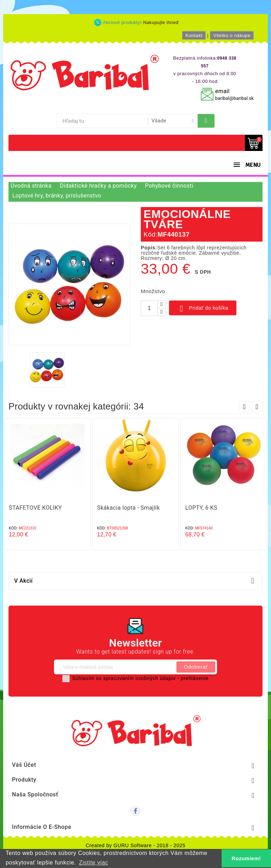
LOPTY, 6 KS (201, 508)
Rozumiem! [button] (246, 858)
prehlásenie (195, 678)
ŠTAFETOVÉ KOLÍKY (35, 508)
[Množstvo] (149, 308)
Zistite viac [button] (94, 863)
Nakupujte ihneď (161, 22)
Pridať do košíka (203, 309)
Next (257, 406)
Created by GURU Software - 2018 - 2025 (136, 845)
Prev (244, 406)
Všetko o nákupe (232, 35)
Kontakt (194, 35)
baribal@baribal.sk (234, 98)
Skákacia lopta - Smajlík (128, 508)
